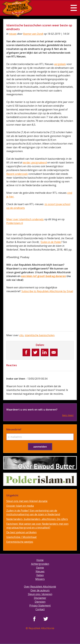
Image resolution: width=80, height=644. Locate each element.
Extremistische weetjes (20, 542)
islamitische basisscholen (40, 335)
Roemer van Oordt (33, 34)
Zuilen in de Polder (51, 242)
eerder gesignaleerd (35, 162)
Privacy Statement (40, 606)
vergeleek (60, 64)
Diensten (40, 602)
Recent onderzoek (17, 174)
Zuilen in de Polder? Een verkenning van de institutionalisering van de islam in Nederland (33, 512)
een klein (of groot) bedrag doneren (44, 276)
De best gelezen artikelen (21, 532)
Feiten (40, 575)
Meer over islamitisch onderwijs (25, 219)
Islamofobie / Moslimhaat (21, 537)
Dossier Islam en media (20, 506)
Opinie (40, 568)
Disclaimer (40, 598)
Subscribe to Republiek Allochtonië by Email (47, 291)
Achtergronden (40, 564)
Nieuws (40, 571)
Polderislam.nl (15, 223)
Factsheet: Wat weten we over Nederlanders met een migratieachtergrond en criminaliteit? (37, 526)
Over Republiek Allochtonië (40, 587)
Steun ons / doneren (40, 594)
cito (21, 335)
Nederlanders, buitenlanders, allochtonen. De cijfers (37, 519)
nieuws (13, 34)
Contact (40, 609)
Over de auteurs (40, 590)
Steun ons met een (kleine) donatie (27, 501)
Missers (40, 579)
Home (40, 560)
